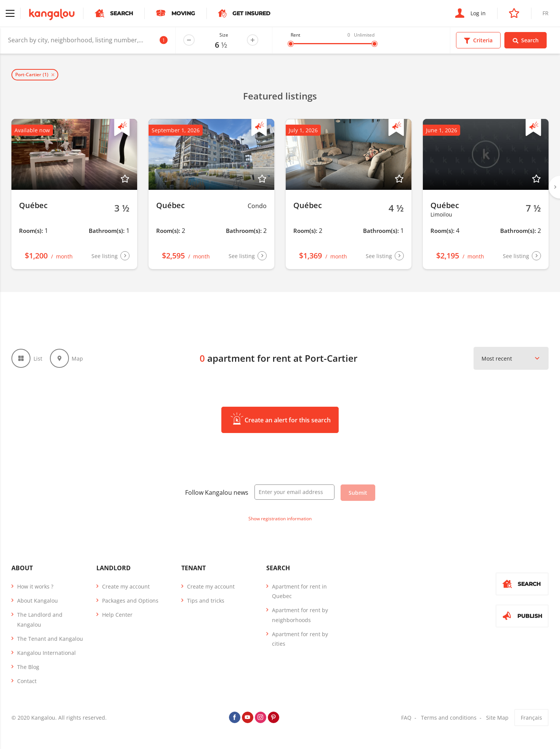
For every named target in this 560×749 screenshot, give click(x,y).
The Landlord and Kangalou (40, 619)
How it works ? (35, 586)
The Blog (28, 667)
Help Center (117, 615)
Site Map (497, 718)
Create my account (126, 586)
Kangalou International (46, 653)
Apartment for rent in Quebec (299, 591)
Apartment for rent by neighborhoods (300, 615)
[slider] (291, 44)
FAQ (406, 718)
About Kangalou (38, 601)
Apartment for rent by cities (300, 639)
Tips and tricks (206, 601)
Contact (27, 681)
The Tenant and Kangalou (50, 639)
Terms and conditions (449, 718)
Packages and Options (130, 601)
